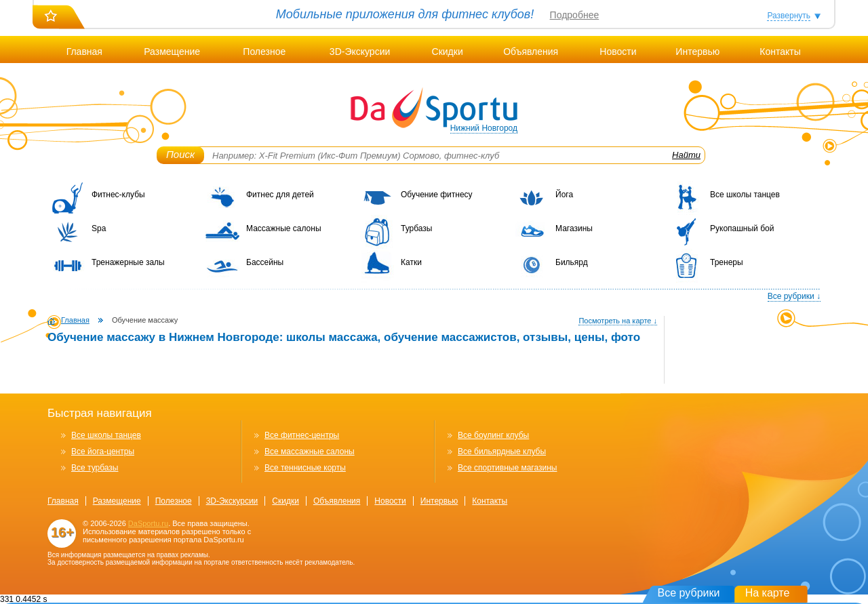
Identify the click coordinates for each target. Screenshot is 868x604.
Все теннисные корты (305, 468)
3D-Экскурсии (360, 52)
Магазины (574, 228)
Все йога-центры (103, 451)
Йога (564, 195)
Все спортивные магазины (507, 468)
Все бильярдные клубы (502, 451)
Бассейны (265, 262)
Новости (618, 52)
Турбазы (416, 228)
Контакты (780, 52)
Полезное (264, 52)
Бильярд (572, 262)
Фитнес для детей (280, 195)
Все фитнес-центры (302, 435)
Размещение (172, 52)
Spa (99, 228)
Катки (411, 262)
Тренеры (727, 262)
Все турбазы (95, 468)
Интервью (697, 52)
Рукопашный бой (742, 228)
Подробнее (575, 15)
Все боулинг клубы (493, 435)
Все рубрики (689, 593)
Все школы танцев (745, 195)
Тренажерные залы (128, 262)
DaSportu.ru (148, 523)
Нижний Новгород (484, 128)
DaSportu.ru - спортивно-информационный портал (434, 108)
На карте (768, 593)
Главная (84, 52)
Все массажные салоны (310, 451)
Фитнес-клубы (118, 195)
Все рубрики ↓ (794, 296)
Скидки (448, 52)
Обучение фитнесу (437, 195)
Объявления (531, 52)
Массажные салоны (284, 228)
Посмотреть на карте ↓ (618, 321)
